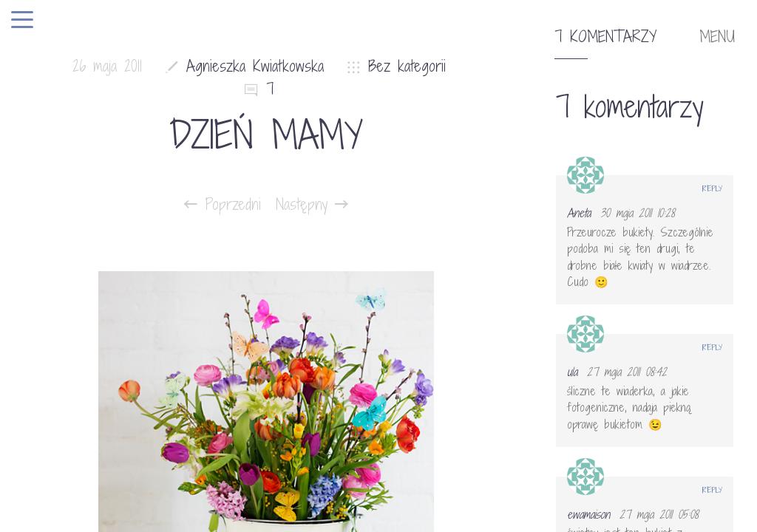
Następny (312, 205)
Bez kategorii (407, 66)
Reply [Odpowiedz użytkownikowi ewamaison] (712, 490)
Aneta (579, 213)
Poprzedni (223, 205)
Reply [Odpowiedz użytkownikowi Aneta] (712, 188)
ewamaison (588, 514)
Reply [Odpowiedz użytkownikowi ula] (712, 347)
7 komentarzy (605, 37)
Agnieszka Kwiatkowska (255, 66)
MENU (717, 37)
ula (572, 372)
